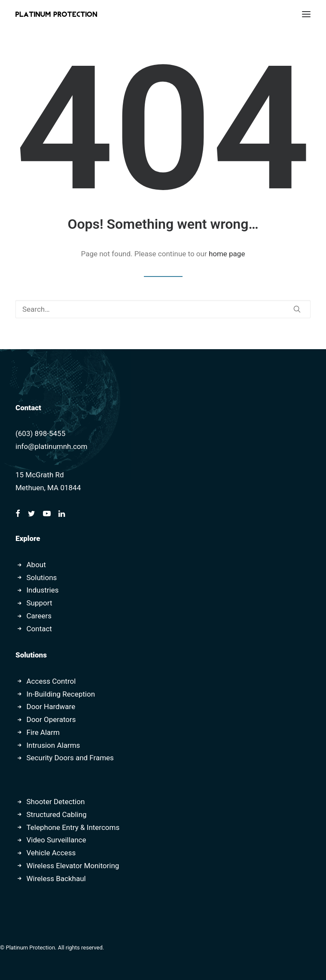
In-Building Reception (61, 694)
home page (227, 254)
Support (40, 603)
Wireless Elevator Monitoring (73, 866)
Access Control (51, 681)
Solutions (42, 578)
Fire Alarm (43, 732)
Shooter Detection (56, 802)
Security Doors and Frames (70, 758)
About (36, 565)
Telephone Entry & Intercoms (73, 827)
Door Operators (51, 719)
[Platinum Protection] (56, 14)
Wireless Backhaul (56, 879)
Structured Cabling (57, 814)
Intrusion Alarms (53, 745)
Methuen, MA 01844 (48, 488)
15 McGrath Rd (40, 475)
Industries (43, 590)
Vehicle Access (51, 853)
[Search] (163, 309)
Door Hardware (51, 707)
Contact (39, 629)
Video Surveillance (56, 840)
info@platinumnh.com (51, 446)
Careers (39, 616)
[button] (306, 14)
